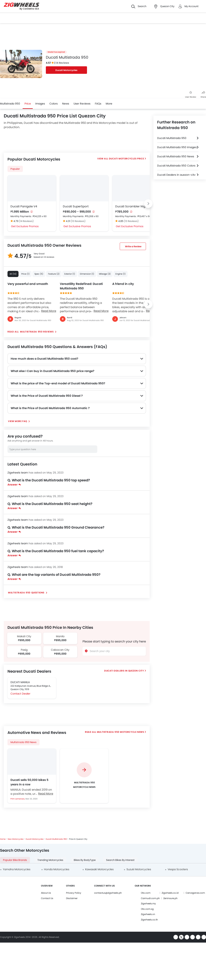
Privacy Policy (74, 893)
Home (3, 839)
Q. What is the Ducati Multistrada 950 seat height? (50, 504)
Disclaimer (72, 898)
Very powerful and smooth (28, 284)
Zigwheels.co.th (149, 920)
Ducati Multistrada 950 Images (177, 147)
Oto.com (146, 893)
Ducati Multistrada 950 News (176, 156)
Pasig (24, 650)
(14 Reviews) (26, 221)
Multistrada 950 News (23, 742)
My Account (191, 6)
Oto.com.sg (147, 909)
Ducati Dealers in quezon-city (176, 175)
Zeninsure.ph (170, 898)
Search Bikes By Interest (120, 860)
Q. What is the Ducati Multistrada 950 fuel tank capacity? (56, 551)
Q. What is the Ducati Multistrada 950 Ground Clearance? (56, 527)
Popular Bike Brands (15, 860)
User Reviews (82, 104)
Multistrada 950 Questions (27, 593)
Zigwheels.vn (148, 914)
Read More (49, 311)
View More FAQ (18, 421)
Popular (15, 169)
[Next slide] (148, 204)
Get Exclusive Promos (25, 226)
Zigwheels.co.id (170, 893)
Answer (14, 485)
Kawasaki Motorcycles (99, 869)
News (66, 104)
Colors (54, 104)
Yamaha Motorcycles (17, 869)
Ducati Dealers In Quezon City (124, 671)
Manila (60, 636)
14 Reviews (62, 63)
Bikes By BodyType (85, 860)
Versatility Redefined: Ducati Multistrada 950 (81, 286)
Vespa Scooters (178, 869)
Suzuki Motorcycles (139, 869)
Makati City (24, 636)
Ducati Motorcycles (66, 70)
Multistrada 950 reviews (37, 332)
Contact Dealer (20, 694)
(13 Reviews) (78, 221)
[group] (84, 776)
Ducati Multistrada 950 (172, 138)
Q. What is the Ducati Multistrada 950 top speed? (49, 480)
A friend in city (123, 284)
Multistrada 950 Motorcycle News (120, 732)
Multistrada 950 (10, 104)
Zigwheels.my (148, 903)
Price (28, 104)
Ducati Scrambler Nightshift (135, 206)
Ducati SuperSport (76, 206)
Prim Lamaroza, (18, 799)
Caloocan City (60, 650)
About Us (46, 893)
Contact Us (47, 898)
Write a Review (133, 246)
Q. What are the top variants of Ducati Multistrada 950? (54, 575)
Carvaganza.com (195, 893)
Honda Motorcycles (57, 869)
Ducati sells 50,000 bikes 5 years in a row (29, 782)
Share (203, 95)
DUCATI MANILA (20, 682)
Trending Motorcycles (50, 860)
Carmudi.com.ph (150, 898)
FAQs (98, 104)
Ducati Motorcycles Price (126, 159)
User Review (191, 95)
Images (40, 104)
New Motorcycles (16, 839)
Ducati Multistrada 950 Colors (176, 166)
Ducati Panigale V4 (24, 206)
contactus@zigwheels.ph (108, 893)
